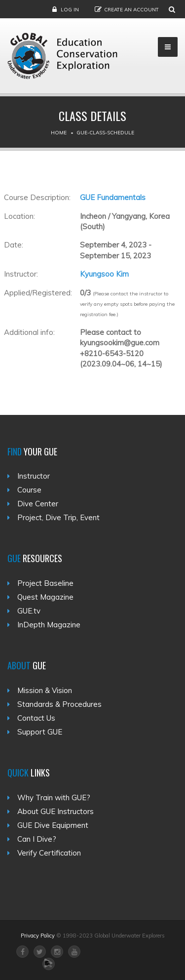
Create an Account (131, 10)
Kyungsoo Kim (104, 274)
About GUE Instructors (55, 811)
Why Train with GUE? (54, 797)
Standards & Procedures (59, 704)
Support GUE (40, 732)
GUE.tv (29, 611)
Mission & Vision (45, 690)
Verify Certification (49, 853)
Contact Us (36, 718)
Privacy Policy (38, 936)
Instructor (34, 476)
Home (59, 133)
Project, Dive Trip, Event (58, 517)
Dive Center (38, 504)
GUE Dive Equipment (53, 825)
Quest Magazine (45, 597)
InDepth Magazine (49, 625)
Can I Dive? (37, 839)
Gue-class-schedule (105, 133)
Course (29, 490)
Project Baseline (45, 583)
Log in (70, 10)
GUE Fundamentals (113, 197)
